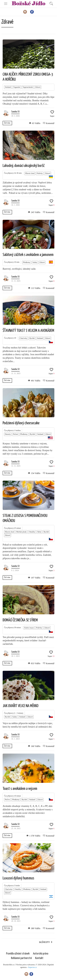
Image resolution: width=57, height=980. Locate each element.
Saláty (35, 262)
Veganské (17, 87)
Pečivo (7, 800)
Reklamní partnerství (21, 958)
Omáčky (32, 532)
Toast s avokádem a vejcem (20, 789)
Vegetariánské (28, 87)
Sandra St (15, 112)
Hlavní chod (30, 173)
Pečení (15, 434)
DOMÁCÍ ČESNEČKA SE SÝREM (20, 620)
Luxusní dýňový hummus (18, 878)
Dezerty (8, 434)
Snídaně (8, 87)
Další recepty (44, 942)
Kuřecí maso (29, 628)
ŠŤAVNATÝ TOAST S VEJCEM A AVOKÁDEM (28, 331)
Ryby (39, 532)
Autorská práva (41, 954)
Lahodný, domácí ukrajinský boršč (24, 166)
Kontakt (39, 958)
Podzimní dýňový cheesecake (21, 423)
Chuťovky (23, 338)
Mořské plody (21, 532)
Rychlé (32, 338)
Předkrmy (27, 262)
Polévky (40, 173)
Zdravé (38, 87)
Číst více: (7, 123)
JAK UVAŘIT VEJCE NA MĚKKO (21, 706)
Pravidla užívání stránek (18, 954)
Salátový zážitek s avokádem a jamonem (28, 255)
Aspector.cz (32, 967)
